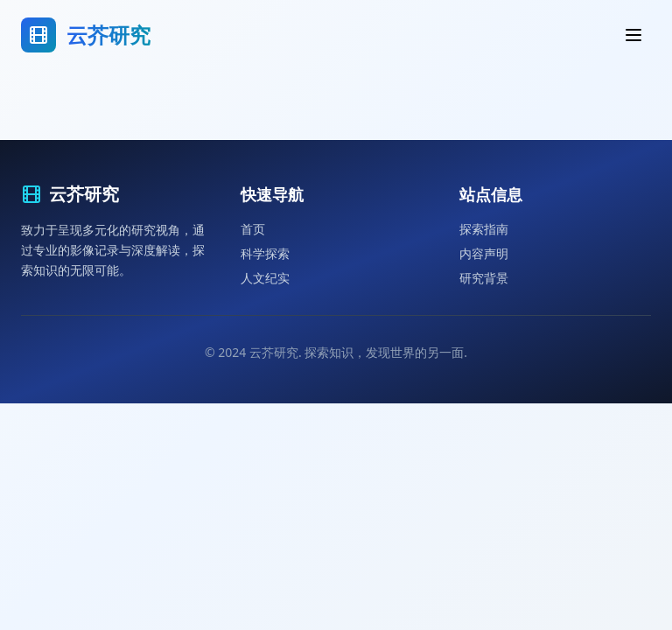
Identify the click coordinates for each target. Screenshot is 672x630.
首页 (253, 229)
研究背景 (484, 278)
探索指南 (484, 229)
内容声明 (484, 253)
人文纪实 (265, 278)
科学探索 (265, 253)
